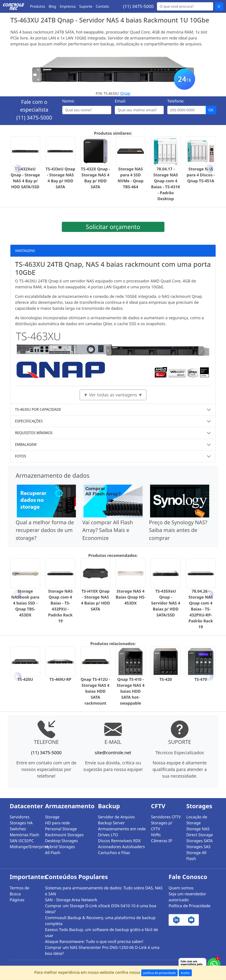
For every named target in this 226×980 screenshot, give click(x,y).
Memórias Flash (24, 835)
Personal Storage (61, 829)
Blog (53, 6)
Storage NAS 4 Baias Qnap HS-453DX (131, 597)
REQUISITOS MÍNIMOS (34, 433)
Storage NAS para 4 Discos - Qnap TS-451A (201, 175)
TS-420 (166, 679)
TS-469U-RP (60, 679)
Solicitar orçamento (113, 227)
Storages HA (21, 823)
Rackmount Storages (64, 835)
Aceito (185, 973)
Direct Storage (200, 835)
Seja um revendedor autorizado (187, 897)
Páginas (17, 900)
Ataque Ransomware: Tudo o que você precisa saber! (94, 941)
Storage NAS (198, 829)
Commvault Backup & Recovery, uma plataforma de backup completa (100, 921)
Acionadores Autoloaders (121, 847)
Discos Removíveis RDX (119, 841)
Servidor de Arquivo (116, 817)
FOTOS (21, 456)
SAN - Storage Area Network (71, 900)
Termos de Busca (20, 891)
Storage (52, 817)
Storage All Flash (196, 856)
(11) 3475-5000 (138, 6)
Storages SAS (198, 847)
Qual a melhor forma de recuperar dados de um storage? (45, 530)
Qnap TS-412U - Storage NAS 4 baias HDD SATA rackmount (96, 691)
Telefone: (176, 101)
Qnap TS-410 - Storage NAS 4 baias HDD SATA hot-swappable (130, 691)
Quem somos (181, 888)
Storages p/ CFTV (162, 826)
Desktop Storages (61, 841)
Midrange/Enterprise (25, 847)
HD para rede (57, 823)
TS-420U (25, 679)
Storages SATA (199, 841)
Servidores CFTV (166, 817)
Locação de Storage (197, 820)
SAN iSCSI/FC (22, 841)
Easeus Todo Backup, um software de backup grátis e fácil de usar (102, 932)
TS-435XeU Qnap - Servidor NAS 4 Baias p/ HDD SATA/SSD (166, 603)
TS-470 (201, 679)
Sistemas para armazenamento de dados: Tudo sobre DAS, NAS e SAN (104, 891)
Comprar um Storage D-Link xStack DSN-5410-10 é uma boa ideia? (101, 909)
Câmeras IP (162, 841)
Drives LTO (108, 835)
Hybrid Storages (60, 847)
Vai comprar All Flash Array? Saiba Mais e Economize (108, 530)
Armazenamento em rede (122, 829)
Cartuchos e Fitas (114, 853)
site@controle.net (113, 753)
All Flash (53, 853)
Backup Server (111, 823)
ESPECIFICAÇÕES (29, 421)
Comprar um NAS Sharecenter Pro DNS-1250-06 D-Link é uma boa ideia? (102, 950)
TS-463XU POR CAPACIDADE (38, 409)
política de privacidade (160, 973)
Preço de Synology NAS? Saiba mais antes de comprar (178, 530)
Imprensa (68, 6)
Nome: (68, 101)
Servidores (20, 817)
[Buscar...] (185, 6)
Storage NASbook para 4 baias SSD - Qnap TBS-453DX (25, 603)
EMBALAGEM (26, 444)
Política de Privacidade (189, 906)
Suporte (86, 6)
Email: (120, 101)
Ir (219, 6)
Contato (102, 6)
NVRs (156, 835)
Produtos (38, 6)
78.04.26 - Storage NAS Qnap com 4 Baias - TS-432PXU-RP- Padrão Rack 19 (201, 609)
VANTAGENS (25, 251)
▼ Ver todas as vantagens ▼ (113, 395)
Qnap (125, 93)
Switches (18, 829)
